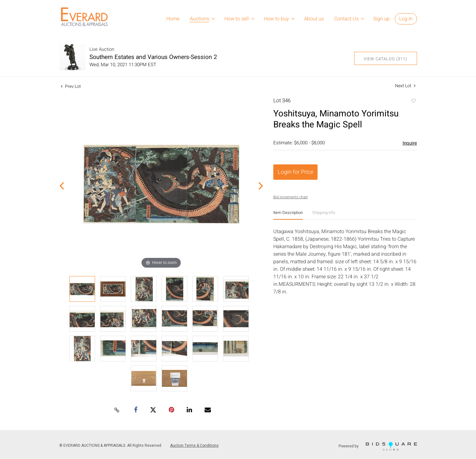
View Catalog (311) (385, 59)
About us (314, 19)
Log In (406, 19)
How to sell (237, 19)
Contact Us (346, 19)
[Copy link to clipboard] (117, 410)
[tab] (288, 215)
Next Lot (405, 86)
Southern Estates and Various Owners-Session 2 (153, 57)
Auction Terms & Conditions (194, 446)
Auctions (200, 19)
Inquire (410, 143)
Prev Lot (71, 86)
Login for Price (295, 172)
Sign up (381, 19)
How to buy (276, 19)
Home (173, 19)
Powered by (378, 446)
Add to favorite (413, 101)
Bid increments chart (291, 197)
